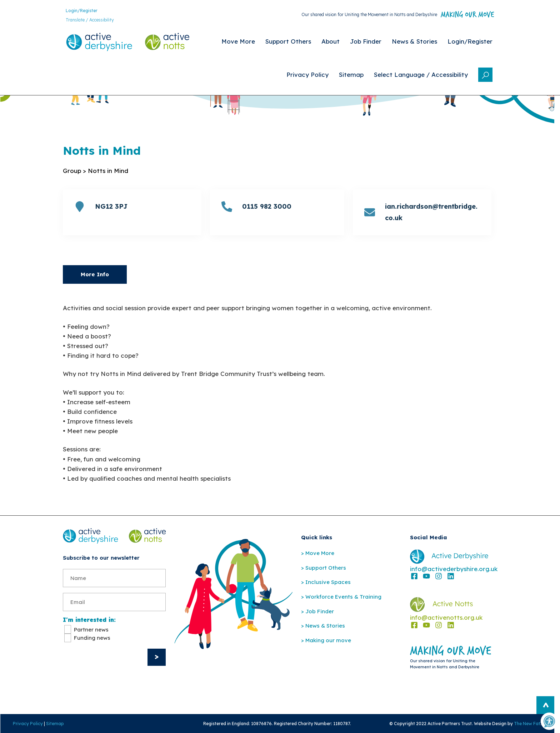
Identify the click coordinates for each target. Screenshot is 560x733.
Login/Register (82, 11)
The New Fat (527, 724)
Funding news (92, 638)
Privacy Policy (28, 724)
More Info (95, 274)
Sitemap (55, 724)
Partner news (91, 630)
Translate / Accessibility (90, 20)
